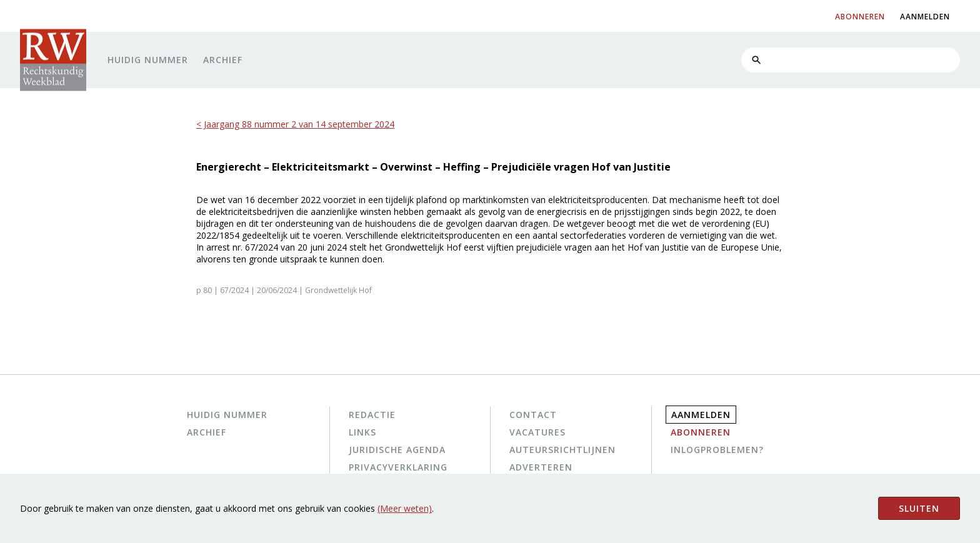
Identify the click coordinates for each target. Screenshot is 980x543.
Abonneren (701, 432)
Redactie (372, 415)
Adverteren (541, 467)
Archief (223, 60)
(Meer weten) (405, 508)
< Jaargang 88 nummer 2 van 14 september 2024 (295, 124)
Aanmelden (701, 415)
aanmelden (925, 17)
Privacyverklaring (398, 467)
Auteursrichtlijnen (562, 450)
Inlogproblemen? (717, 450)
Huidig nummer (148, 60)
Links (362, 432)
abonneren (860, 17)
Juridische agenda (397, 450)
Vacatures (537, 432)
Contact (533, 415)
